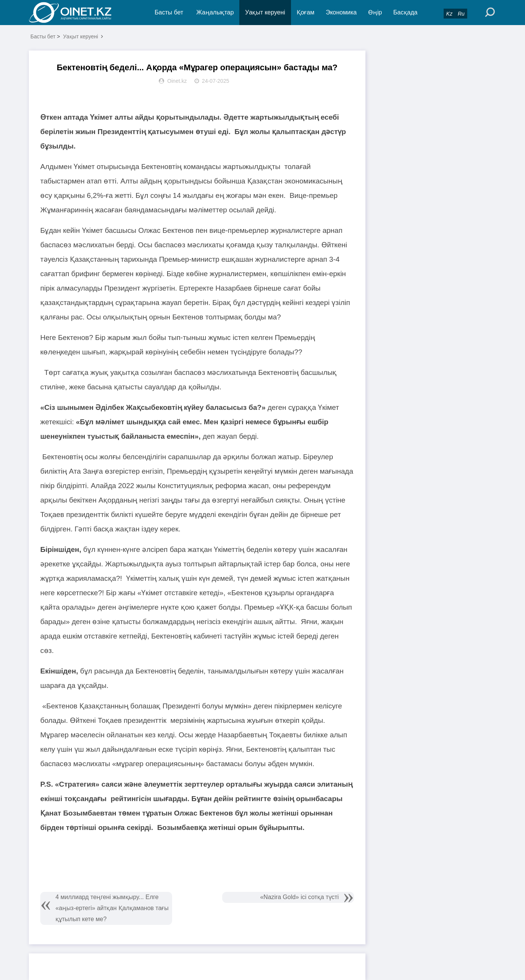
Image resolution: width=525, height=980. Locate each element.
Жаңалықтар (215, 12)
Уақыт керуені (265, 12)
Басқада (405, 12)
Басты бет (169, 12)
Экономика (341, 12)
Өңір (375, 12)
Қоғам (306, 12)
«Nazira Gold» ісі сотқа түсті (300, 897)
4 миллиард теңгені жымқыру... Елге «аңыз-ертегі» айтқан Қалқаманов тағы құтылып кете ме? (112, 908)
